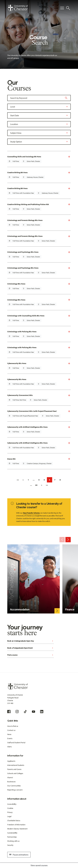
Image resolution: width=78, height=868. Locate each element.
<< (18, 480)
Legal (9, 816)
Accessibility (12, 804)
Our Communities (14, 786)
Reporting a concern (15, 790)
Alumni (10, 777)
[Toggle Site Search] (68, 8)
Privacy (10, 812)
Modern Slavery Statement (17, 829)
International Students (16, 765)
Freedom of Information (16, 825)
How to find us (13, 726)
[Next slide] (68, 540)
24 (36, 485)
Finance (70, 609)
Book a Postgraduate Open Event (31, 648)
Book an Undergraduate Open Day (31, 641)
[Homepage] (18, 8)
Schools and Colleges (15, 773)
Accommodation (20, 609)
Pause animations (19, 855)
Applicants (11, 761)
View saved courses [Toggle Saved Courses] (39, 865)
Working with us (13, 841)
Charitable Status (14, 820)
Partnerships (12, 837)
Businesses (11, 782)
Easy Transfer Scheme (31, 513)
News (9, 734)
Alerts (9, 747)
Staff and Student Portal (16, 743)
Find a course (31, 655)
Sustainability (12, 833)
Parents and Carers (14, 769)
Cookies (10, 808)
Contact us (11, 730)
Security (10, 845)
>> (47, 485)
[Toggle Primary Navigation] (62, 8)
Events (10, 738)
